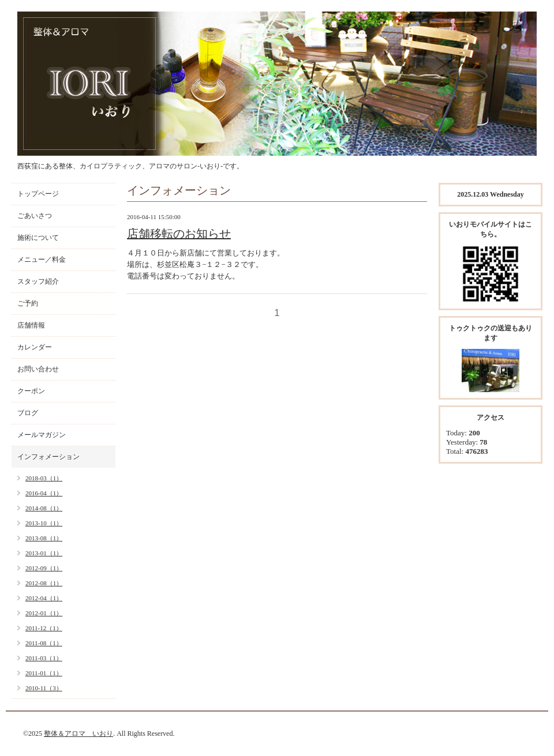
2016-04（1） (44, 493)
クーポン (31, 391)
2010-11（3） (44, 688)
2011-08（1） (44, 643)
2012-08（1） (44, 583)
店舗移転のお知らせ (179, 234)
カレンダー (35, 347)
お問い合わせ (38, 369)
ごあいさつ (35, 216)
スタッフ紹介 (38, 281)
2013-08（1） (44, 538)
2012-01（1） (44, 613)
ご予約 (28, 303)
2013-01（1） (44, 553)
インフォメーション (48, 457)
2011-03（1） (44, 658)
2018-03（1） (44, 478)
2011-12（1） (44, 628)
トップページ (38, 194)
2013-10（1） (44, 523)
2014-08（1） (44, 508)
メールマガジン (42, 435)
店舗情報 (31, 325)
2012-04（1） (44, 598)
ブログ (28, 413)
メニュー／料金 (42, 259)
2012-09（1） (44, 568)
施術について (38, 238)
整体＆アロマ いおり (78, 734)
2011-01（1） (44, 673)
